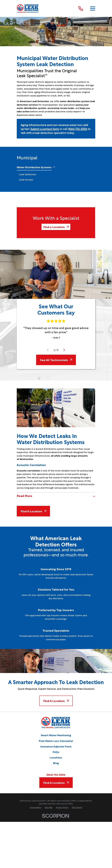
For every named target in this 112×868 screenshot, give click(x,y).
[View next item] (64, 350)
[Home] (28, 9)
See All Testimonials (56, 360)
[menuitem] (34, 167)
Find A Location (33, 511)
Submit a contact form (45, 129)
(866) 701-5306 (78, 129)
